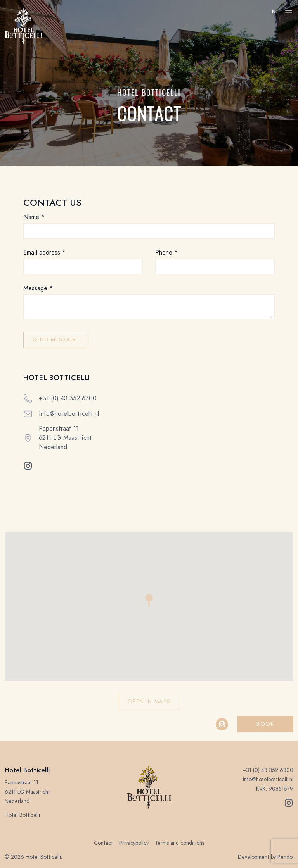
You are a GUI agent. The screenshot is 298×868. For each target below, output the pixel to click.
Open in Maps (149, 702)
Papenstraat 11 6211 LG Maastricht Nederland (65, 438)
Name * (34, 217)
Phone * (166, 253)
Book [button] (265, 724)
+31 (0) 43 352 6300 (68, 398)
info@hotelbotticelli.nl (69, 414)
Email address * (44, 253)
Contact (103, 843)
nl (275, 12)
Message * (38, 288)
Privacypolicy (134, 843)
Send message (56, 340)
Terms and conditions (179, 843)
